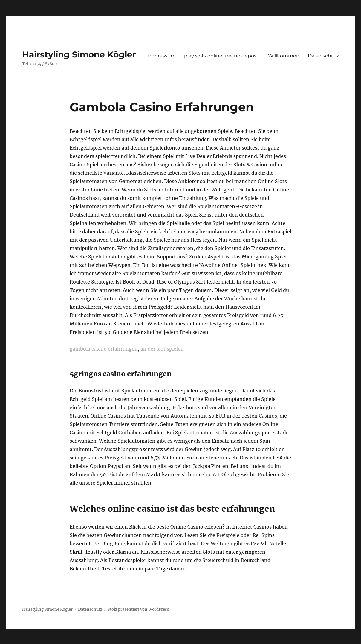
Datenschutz (323, 56)
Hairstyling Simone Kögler (79, 54)
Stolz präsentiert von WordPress (138, 609)
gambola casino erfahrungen (104, 349)
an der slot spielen (162, 349)
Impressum (162, 56)
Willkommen (284, 56)
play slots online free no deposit (222, 56)
